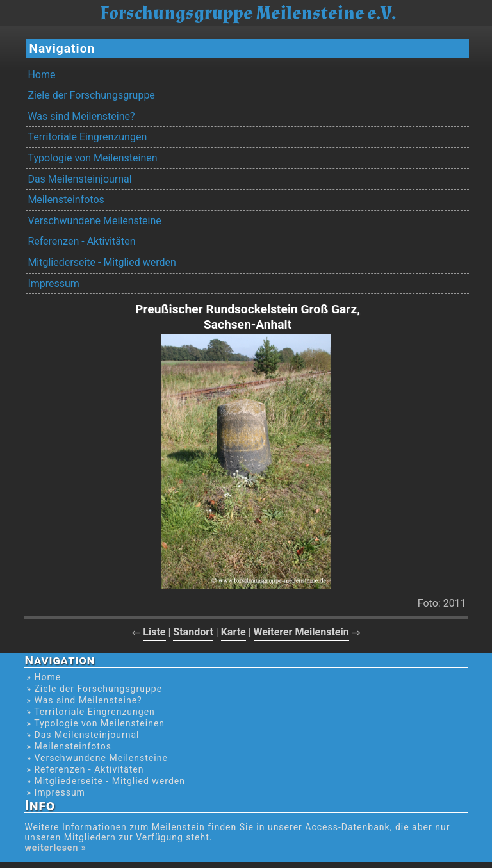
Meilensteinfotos (66, 200)
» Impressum (55, 792)
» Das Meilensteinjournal (83, 735)
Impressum (53, 283)
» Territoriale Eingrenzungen (90, 712)
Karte (234, 632)
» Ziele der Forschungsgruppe (94, 689)
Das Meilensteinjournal (79, 179)
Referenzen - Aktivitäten (81, 241)
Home (41, 75)
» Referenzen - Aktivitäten (85, 769)
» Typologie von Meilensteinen (95, 723)
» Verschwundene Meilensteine (97, 758)
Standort (193, 632)
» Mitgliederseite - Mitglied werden (106, 781)
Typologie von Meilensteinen (92, 158)
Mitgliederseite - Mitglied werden (102, 262)
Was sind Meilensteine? (81, 116)
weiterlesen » (55, 848)
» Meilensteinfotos (69, 746)
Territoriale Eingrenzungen (87, 137)
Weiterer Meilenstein (301, 632)
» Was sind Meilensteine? (84, 700)
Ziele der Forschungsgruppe (91, 95)
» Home (44, 677)
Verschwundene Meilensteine (94, 221)
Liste (154, 632)
